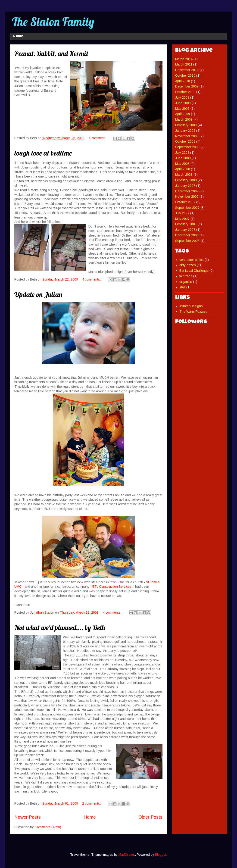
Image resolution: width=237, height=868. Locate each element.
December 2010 (187, 70)
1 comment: (98, 138)
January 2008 (185, 186)
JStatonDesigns (191, 306)
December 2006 (187, 235)
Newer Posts (28, 817)
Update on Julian (38, 294)
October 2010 (185, 75)
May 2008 (182, 164)
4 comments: (92, 279)
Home (18, 37)
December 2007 (187, 191)
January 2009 (185, 131)
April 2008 (183, 169)
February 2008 (186, 180)
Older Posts (150, 817)
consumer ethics (192, 260)
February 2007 (186, 224)
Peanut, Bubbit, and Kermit (51, 53)
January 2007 (185, 230)
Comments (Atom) (48, 827)
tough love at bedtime (43, 153)
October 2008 (185, 141)
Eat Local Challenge (194, 271)
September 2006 (187, 241)
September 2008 (187, 147)
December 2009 (187, 86)
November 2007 (187, 197)
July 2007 (182, 213)
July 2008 (182, 153)
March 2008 (184, 175)
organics (186, 282)
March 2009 (184, 119)
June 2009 (183, 103)
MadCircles (127, 855)
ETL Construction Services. (112, 587)
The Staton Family (53, 22)
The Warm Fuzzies (193, 312)
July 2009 (182, 97)
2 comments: (92, 803)
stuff (182, 287)
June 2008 (183, 158)
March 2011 (184, 64)
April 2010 (183, 81)
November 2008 (187, 136)
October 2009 (185, 92)
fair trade (186, 276)
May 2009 (182, 109)
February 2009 (186, 125)
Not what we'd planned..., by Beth (60, 628)
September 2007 (187, 208)
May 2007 (182, 219)
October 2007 (185, 202)
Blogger (161, 855)
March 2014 (184, 59)
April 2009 (183, 114)
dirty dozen (188, 265)
